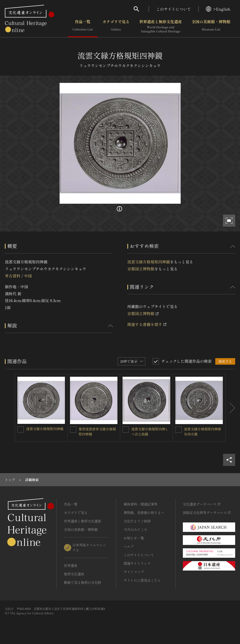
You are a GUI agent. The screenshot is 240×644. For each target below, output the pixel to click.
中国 (28, 276)
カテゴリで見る (116, 26)
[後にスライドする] (230, 408)
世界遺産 (71, 565)
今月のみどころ (135, 529)
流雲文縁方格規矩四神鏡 (149, 262)
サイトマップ (134, 572)
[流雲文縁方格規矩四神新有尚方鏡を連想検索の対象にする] (178, 430)
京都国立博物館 (141, 269)
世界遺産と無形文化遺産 (161, 26)
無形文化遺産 (74, 574)
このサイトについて (174, 9)
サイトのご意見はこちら (142, 580)
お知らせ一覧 (134, 538)
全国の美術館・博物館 (211, 26)
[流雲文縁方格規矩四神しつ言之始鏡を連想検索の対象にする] (126, 430)
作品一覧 (83, 26)
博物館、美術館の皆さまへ (144, 513)
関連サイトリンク (137, 563)
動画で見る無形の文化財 (83, 582)
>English (218, 9)
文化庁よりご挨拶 (137, 521)
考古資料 (13, 276)
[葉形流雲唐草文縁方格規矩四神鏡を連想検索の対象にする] (73, 430)
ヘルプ (129, 546)
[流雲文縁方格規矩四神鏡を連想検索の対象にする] (21, 429)
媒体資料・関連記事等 (140, 504)
